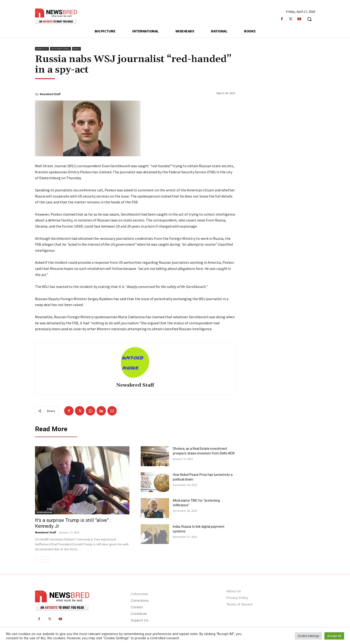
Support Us (139, 620)
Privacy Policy (237, 598)
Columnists (139, 594)
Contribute (139, 614)
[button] (309, 19)
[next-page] (45, 559)
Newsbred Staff (50, 94)
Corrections (140, 600)
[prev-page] (38, 559)
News (76, 49)
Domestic (42, 49)
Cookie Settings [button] (308, 636)
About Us (234, 591)
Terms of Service (240, 604)
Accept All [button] (334, 636)
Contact (137, 607)
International (60, 49)
